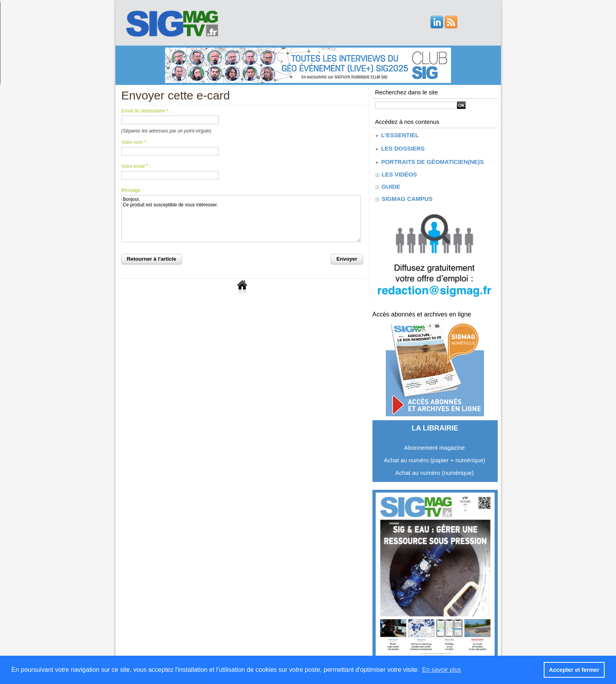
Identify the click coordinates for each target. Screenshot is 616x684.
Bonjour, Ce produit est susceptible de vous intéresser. (241, 219)
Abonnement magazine (434, 444)
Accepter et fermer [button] (575, 670)
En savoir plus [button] (442, 670)
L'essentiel (397, 134)
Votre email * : (136, 166)
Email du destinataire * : (146, 111)
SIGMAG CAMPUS (407, 195)
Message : (132, 190)
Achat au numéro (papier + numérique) (434, 457)
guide (390, 183)
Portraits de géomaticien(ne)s (429, 159)
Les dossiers (400, 146)
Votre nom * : (135, 142)
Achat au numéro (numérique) (434, 469)
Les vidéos (399, 171)
